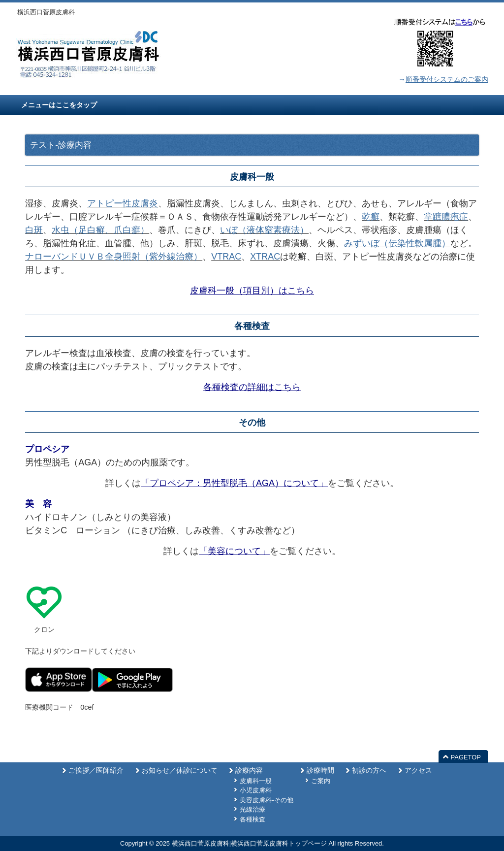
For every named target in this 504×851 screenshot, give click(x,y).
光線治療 (252, 809)
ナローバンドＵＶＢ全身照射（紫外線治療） (114, 257)
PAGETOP (466, 757)
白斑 (34, 230)
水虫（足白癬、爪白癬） (100, 230)
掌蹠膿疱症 (446, 217)
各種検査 (252, 819)
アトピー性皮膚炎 (123, 203)
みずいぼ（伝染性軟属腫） (397, 243)
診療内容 (249, 770)
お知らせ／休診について (180, 770)
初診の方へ (369, 770)
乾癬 (371, 217)
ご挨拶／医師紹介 (96, 770)
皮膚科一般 (256, 781)
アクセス (418, 770)
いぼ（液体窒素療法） (264, 230)
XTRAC (265, 257)
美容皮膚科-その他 (266, 800)
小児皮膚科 (256, 790)
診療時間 (320, 770)
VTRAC (226, 257)
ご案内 (321, 781)
